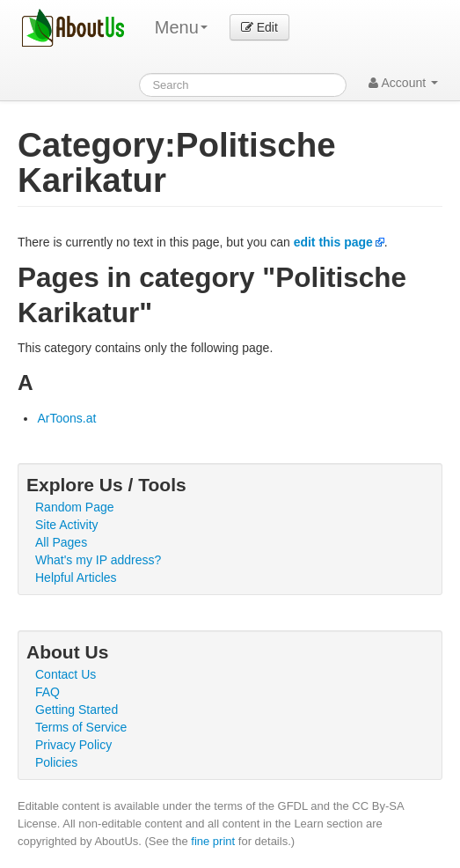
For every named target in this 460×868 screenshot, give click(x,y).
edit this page (333, 242)
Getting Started (77, 710)
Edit (259, 27)
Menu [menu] (181, 27)
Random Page (75, 507)
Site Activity (67, 525)
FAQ (47, 692)
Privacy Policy (73, 745)
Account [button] (403, 83)
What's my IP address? (98, 560)
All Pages (61, 542)
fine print (213, 841)
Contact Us (66, 674)
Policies (56, 762)
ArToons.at (66, 418)
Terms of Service (81, 727)
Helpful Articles (76, 577)
